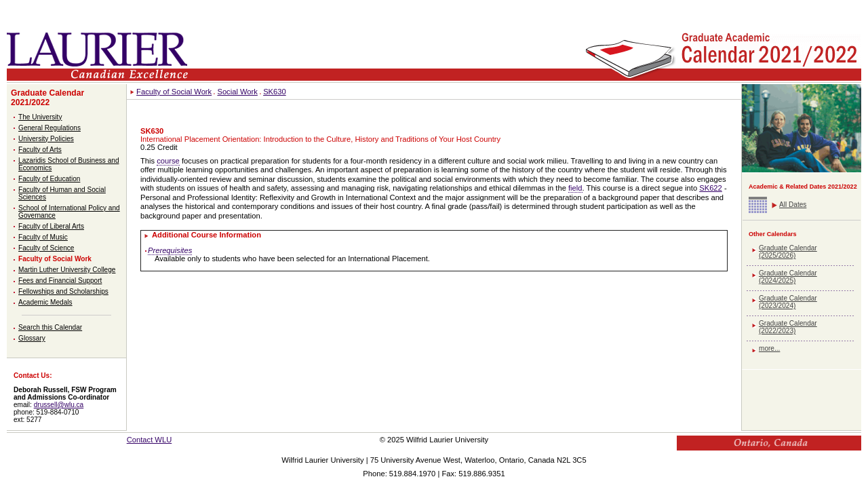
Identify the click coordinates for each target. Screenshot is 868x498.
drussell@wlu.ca (59, 405)
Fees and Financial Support (60, 281)
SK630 (275, 92)
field (575, 188)
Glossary (32, 338)
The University (40, 117)
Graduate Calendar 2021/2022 (47, 98)
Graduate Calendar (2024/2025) (788, 277)
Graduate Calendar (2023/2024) (788, 302)
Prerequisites (170, 250)
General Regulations (50, 128)
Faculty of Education (49, 179)
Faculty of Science (46, 248)
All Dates (793, 205)
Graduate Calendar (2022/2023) (788, 327)
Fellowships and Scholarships (63, 291)
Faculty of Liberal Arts (51, 226)
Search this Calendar (50, 327)
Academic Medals (45, 302)
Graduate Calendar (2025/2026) (788, 252)
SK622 (711, 188)
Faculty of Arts (40, 150)
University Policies (46, 139)
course (168, 161)
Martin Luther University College (67, 270)
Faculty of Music (43, 237)
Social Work (237, 92)
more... (769, 348)
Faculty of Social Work (55, 259)
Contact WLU (150, 440)
